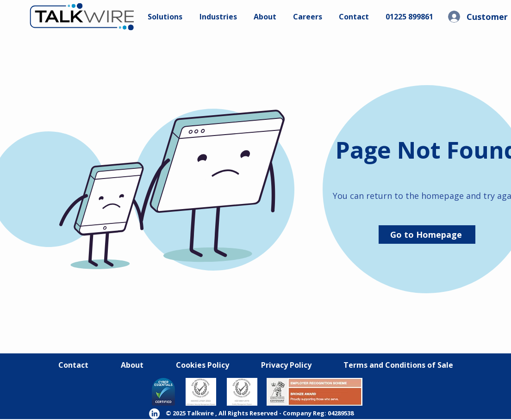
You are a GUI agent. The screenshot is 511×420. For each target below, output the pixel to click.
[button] (308, 17)
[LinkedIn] (154, 414)
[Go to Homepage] (427, 235)
